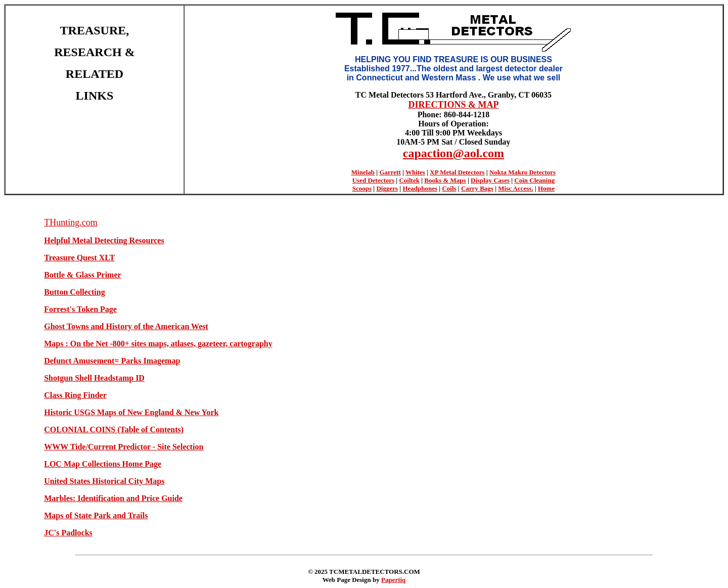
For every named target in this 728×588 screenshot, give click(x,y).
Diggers (387, 188)
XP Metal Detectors (457, 172)
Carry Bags (477, 188)
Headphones (420, 188)
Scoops (362, 188)
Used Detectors (373, 180)
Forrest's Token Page (80, 309)
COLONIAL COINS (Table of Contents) (114, 429)
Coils (449, 188)
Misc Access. (515, 188)
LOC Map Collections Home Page (103, 464)
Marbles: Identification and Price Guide (113, 498)
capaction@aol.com (453, 153)
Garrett (390, 172)
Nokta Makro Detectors (522, 172)
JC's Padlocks (68, 533)
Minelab (363, 172)
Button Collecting (74, 292)
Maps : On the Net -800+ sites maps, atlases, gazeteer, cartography (158, 344)
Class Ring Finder (75, 395)
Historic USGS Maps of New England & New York (131, 412)
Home (546, 188)
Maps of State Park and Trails (96, 515)
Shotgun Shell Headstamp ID (94, 378)
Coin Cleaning (534, 180)
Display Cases (490, 180)
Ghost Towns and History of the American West (126, 326)
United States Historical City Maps (104, 481)
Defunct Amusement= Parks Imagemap (112, 361)
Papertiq (393, 580)
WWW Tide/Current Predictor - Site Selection (124, 447)
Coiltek (409, 180)
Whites (415, 172)
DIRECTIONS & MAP (453, 105)
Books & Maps (445, 180)
